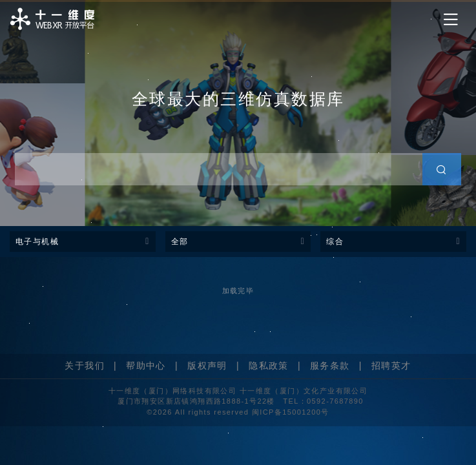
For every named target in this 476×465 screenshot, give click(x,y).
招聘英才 (391, 366)
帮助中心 (146, 366)
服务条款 (330, 366)
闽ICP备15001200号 (291, 412)
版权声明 (207, 366)
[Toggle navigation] (451, 20)
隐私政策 (269, 366)
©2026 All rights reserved (199, 412)
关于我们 (85, 366)
